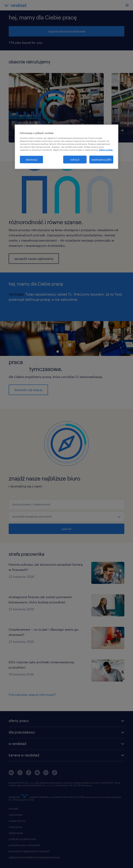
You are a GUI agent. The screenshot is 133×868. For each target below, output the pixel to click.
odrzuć (75, 159)
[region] (66, 147)
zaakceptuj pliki (101, 159)
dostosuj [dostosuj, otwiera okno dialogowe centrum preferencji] (32, 159)
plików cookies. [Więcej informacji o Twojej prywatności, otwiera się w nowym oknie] (106, 150)
